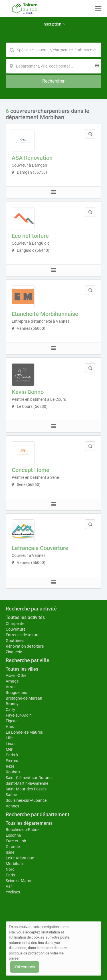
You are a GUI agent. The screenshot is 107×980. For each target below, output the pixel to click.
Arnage (12, 681)
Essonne (13, 835)
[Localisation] (53, 66)
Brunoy (12, 704)
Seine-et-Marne (19, 881)
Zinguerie (14, 652)
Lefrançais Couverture (40, 548)
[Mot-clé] (53, 50)
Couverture (16, 629)
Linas (11, 744)
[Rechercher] (53, 81)
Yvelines (13, 892)
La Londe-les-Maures (24, 732)
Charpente (15, 624)
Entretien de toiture (23, 635)
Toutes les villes (22, 669)
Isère (10, 852)
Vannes (12, 806)
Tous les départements (29, 823)
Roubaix (13, 772)
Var (9, 886)
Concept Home (31, 470)
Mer (9, 749)
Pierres (12, 761)
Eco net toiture (30, 236)
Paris (10, 875)
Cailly (10, 710)
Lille (9, 738)
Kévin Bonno (28, 392)
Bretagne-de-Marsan (24, 698)
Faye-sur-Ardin (19, 715)
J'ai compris (25, 967)
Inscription (54, 24)
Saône (11, 795)
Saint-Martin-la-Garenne (27, 783)
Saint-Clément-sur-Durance (30, 778)
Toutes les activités (25, 617)
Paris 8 (12, 755)
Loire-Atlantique (20, 858)
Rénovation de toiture (25, 646)
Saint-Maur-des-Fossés (26, 789)
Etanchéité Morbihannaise (45, 314)
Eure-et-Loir (16, 841)
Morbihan (14, 864)
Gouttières (15, 641)
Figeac (12, 721)
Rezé (10, 766)
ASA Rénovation (32, 158)
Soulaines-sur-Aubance (26, 800)
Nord (10, 869)
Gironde (13, 847)
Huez (10, 727)
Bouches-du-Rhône (23, 830)
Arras (11, 687)
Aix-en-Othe (16, 675)
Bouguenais (16, 692)
